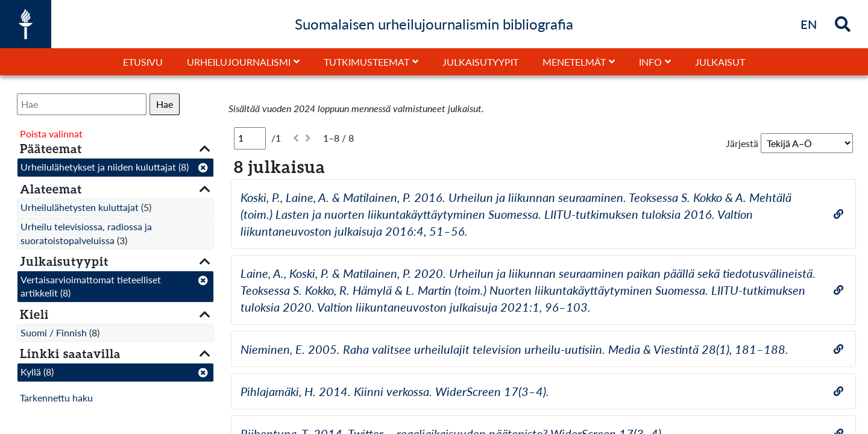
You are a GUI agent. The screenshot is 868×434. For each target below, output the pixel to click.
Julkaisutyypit (480, 62)
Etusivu (143, 62)
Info (650, 62)
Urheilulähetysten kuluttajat (80, 207)
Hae (165, 104)
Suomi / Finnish (54, 332)
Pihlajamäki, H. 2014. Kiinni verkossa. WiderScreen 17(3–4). (395, 391)
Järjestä (742, 143)
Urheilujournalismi (239, 62)
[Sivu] (250, 138)
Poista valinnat (51, 134)
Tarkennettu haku (56, 398)
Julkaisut (720, 62)
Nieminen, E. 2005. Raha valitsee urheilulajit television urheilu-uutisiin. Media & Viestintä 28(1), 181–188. (514, 349)
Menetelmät (574, 62)
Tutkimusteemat (366, 62)
